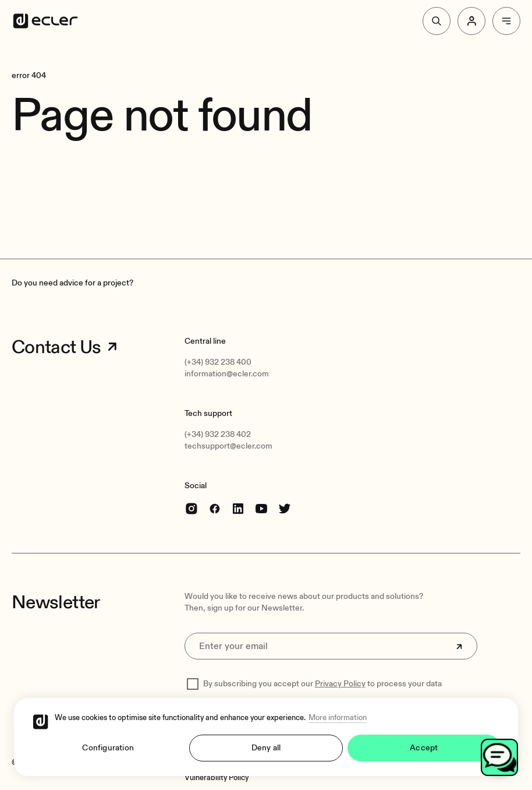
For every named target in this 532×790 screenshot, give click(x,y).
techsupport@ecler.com (228, 446)
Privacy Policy (340, 684)
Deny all (266, 748)
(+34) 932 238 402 (218, 434)
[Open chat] (499, 757)
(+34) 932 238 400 (218, 362)
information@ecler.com (227, 374)
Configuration (108, 748)
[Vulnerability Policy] (217, 778)
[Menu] (506, 21)
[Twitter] (285, 508)
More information (338, 718)
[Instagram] (191, 508)
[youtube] (261, 508)
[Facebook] (215, 508)
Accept (424, 748)
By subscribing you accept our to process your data (322, 684)
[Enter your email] (331, 646)
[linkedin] (238, 508)
